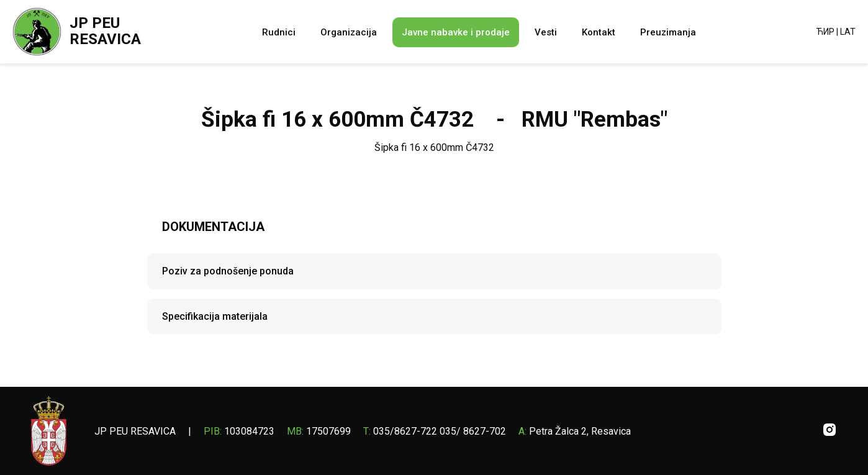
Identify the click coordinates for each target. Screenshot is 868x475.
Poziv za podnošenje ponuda (228, 271)
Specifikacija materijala (215, 316)
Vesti (546, 32)
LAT (848, 32)
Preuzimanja (668, 32)
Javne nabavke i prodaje (456, 32)
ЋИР (825, 32)
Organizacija (349, 32)
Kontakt (599, 32)
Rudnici (279, 32)
